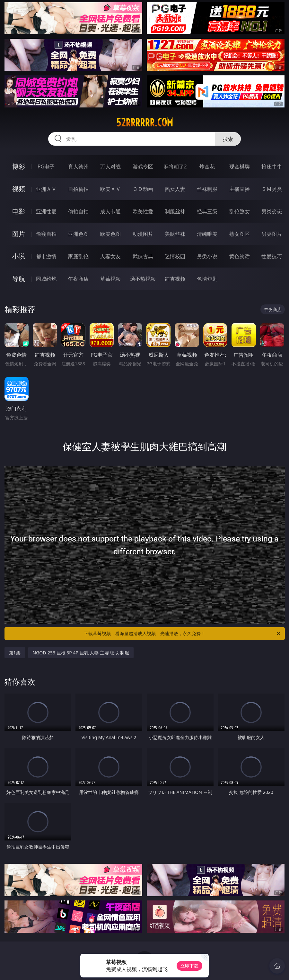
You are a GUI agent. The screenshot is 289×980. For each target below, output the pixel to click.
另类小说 (207, 256)
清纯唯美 (207, 234)
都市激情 (46, 256)
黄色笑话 (240, 256)
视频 (19, 189)
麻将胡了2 (175, 166)
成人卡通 (110, 211)
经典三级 (207, 211)
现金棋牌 (240, 166)
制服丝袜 (175, 211)
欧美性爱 (143, 211)
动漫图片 (143, 234)
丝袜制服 (207, 189)
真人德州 (78, 166)
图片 (19, 234)
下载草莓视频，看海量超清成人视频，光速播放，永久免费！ (183, 634)
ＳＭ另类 (272, 189)
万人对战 (110, 166)
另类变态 (272, 211)
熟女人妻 (175, 189)
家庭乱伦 (78, 256)
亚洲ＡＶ (46, 189)
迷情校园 (175, 256)
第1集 (15, 653)
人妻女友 (110, 256)
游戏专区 (143, 166)
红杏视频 (175, 279)
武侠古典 (143, 256)
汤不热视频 (143, 279)
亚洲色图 (78, 234)
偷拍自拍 (78, 211)
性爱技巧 (272, 256)
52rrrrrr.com (145, 123)
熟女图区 (240, 234)
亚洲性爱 (46, 211)
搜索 (228, 139)
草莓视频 (110, 279)
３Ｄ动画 (143, 189)
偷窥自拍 (46, 234)
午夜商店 (78, 279)
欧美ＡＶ (110, 189)
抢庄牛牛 (272, 166)
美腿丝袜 (175, 234)
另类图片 (272, 234)
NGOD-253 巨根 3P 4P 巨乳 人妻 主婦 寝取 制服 (81, 653)
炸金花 (207, 166)
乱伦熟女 (240, 211)
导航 (19, 279)
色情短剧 (207, 279)
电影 (19, 211)
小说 (19, 256)
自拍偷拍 (78, 189)
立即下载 (189, 966)
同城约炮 (46, 279)
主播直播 (240, 189)
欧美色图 (110, 234)
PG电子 (46, 166)
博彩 (19, 166)
